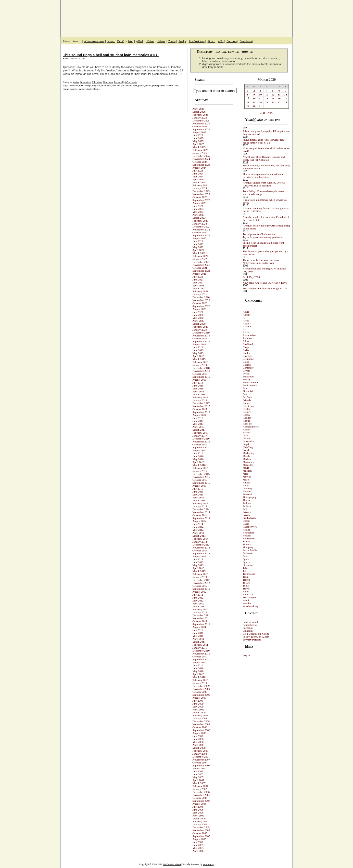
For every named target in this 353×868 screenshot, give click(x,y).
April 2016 (198, 462)
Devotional (246, 41)
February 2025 (200, 150)
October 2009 (200, 692)
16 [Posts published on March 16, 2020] (254, 98)
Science (247, 544)
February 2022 (200, 256)
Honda (246, 421)
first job (116, 86)
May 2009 (198, 707)
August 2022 (199, 238)
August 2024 (199, 168)
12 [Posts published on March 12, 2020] (273, 94)
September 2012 (201, 589)
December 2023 (201, 191)
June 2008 (198, 739)
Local (246, 450)
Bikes (246, 341)
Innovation (249, 441)
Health (246, 409)
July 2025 (198, 135)
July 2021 (198, 277)
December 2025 (201, 120)
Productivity (249, 518)
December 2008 (201, 721)
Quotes (246, 521)
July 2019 (198, 347)
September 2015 (201, 483)
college (88, 86)
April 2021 (198, 285)
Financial (248, 391)
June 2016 (198, 456)
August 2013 (199, 556)
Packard (247, 491)
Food (246, 394)
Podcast (247, 503)
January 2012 (200, 612)
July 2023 (198, 206)
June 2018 (198, 386)
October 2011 (200, 621)
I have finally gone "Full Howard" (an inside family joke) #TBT (263, 141)
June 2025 (198, 138)
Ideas (246, 435)
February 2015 (200, 503)
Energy (247, 379)
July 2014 (198, 524)
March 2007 (199, 783)
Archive (247, 326)
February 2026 (200, 115)
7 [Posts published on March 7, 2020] (286, 91)
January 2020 (200, 330)
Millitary (247, 471)
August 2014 (199, 521)
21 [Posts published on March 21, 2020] (285, 98)
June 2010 (198, 668)
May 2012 (198, 601)
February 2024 (200, 185)
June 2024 (198, 174)
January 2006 (200, 824)
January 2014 (200, 542)
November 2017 (201, 406)
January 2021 (200, 294)
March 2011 (199, 642)
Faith (246, 388)
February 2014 (200, 539)
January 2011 (200, 648)
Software (248, 553)
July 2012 (198, 595)
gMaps (161, 41)
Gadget (247, 403)
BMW (246, 350)
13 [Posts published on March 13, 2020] (279, 94)
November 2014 (201, 512)
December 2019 (201, 333)
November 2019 (201, 335)
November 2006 (201, 795)
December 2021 (201, 262)
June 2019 (198, 350)
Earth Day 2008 (251, 277)
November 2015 (201, 477)
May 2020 (198, 318)
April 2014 (198, 533)
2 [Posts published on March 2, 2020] (254, 91)
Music (246, 480)
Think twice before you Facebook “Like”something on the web (261, 261)
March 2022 (199, 253)
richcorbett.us (250, 625)
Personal (118, 82)
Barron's (232, 41)
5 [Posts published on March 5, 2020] (273, 91)
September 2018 (201, 377)
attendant (74, 86)
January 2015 (200, 506)
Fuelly (182, 41)
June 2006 (198, 810)
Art (245, 329)
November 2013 (201, 548)
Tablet (246, 568)
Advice (247, 315)
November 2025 (201, 123)
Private (246, 515)
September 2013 (201, 553)
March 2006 (199, 818)
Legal (246, 444)
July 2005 (198, 842)
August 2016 (199, 450)
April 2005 (198, 851)
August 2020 (199, 309)
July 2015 (198, 489)
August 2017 (199, 415)
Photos (246, 500)
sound (66, 89)
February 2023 (200, 221)
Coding (247, 365)
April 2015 (198, 497)
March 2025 (199, 147)
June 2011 (198, 633)
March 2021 (199, 288)
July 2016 (198, 453)
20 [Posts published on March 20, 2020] (279, 98)
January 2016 (200, 471)
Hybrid (246, 432)
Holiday (247, 418)
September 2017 (201, 412)
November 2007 (201, 760)
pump (148, 86)
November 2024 (201, 159)
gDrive (150, 41)
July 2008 (198, 736)
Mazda (246, 456)
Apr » (271, 113)
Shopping (248, 547)
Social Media (250, 550)
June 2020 (198, 315)
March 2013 (199, 571)
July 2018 (198, 383)
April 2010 (198, 674)
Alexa (246, 320)
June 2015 (198, 492)
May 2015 (198, 494)
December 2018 (201, 368)
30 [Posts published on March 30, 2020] (254, 106)
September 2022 (201, 235)
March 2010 (199, 677)
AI (244, 318)
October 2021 (200, 268)
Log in (246, 655)
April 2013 (198, 568)
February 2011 (200, 645)
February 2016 (200, 468)
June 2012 (198, 598)
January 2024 (200, 188)
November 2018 (201, 371)
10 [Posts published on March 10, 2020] (260, 94)
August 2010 (199, 662)
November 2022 (201, 229)
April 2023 (198, 215)
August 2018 (199, 380)
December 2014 (201, 509)
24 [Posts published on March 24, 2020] (260, 102)
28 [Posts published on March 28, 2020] (285, 102)
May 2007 (198, 777)
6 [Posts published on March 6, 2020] (279, 91)
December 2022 (201, 227)
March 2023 (199, 218)
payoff (141, 86)
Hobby (246, 415)
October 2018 (200, 374)
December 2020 (201, 297)
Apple (246, 323)
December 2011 (201, 615)
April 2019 (198, 356)
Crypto (246, 371)
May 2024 (198, 176)
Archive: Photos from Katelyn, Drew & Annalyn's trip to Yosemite (264, 184)
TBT (245, 571)
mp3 (135, 86)
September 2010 (201, 659)
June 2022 (198, 244)
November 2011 (201, 618)
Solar (246, 556)
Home (66, 41)
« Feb (262, 113)
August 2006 (199, 804)
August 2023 (199, 203)
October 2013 (200, 550)
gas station (126, 86)
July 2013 (198, 559)
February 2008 (200, 751)
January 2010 (200, 683)
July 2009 (198, 701)
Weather (247, 603)
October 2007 (200, 762)
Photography (250, 497)
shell (176, 86)
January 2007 (200, 789)
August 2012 (199, 592)
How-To (247, 424)
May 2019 (198, 353)
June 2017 (198, 421)
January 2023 (200, 224)
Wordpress (208, 864)
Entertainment (250, 382)
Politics (247, 506)
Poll (245, 509)
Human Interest (251, 427)
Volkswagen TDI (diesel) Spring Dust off (265, 288)
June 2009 (198, 704)
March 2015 (199, 500)
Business (247, 356)
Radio (246, 524)
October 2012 (200, 586)
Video (246, 591)
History (247, 412)
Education (97, 82)
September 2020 (201, 306)
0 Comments (131, 82)
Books (246, 353)
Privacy (247, 512)
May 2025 (198, 141)
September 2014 (201, 518)
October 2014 (200, 515)
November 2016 (201, 441)
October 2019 (200, 338)
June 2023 (198, 209)
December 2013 (201, 545)
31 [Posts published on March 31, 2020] (260, 106)
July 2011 (198, 630)
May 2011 (198, 636)
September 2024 (201, 165)
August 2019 (199, 344)
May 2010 (198, 671)
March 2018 (199, 394)
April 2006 (198, 815)
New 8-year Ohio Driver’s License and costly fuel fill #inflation (264, 158)
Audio (76, 82)
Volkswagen (249, 597)
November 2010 (201, 654)
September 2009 (201, 695)
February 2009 (200, 715)
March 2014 (199, 536)
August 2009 (199, 698)
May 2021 (198, 282)
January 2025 (200, 153)
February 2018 (200, 397)
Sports (246, 562)
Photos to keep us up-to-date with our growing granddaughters (263, 175)
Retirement (249, 538)
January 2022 (200, 259)
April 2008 (198, 745)
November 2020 (201, 300)
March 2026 (199, 112)
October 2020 (200, 303)
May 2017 (198, 424)
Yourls (172, 41)
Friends (247, 400)
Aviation (247, 338)
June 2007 (198, 774)
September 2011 (201, 624)
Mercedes (248, 465)
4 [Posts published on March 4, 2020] (267, 91)
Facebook (248, 628)
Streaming (248, 565)
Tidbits (246, 580)
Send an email (250, 622)
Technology (249, 574)
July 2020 (198, 312)
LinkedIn (248, 631)
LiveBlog (248, 447)
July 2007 (198, 771)
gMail (140, 41)
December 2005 (201, 827)
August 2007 (199, 768)
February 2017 (200, 433)
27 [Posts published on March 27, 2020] (279, 102)
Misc (245, 474)
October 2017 (200, 409)
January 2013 (200, 577)
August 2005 (199, 839)
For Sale (247, 397)
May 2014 (198, 530)
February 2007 (200, 786)
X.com (111, 41)
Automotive (85, 82)
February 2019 (200, 362)
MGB (246, 468)
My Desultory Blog (245, 16)
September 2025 (201, 129)
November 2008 (201, 724)
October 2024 (200, 162)
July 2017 (198, 418)
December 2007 (201, 757)
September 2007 (201, 765)
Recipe (246, 530)
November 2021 (201, 265)
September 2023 (201, 200)
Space (246, 559)
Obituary (247, 488)
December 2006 (201, 792)
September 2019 (201, 341)
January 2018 (200, 400)
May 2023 (198, 212)
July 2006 (198, 807)
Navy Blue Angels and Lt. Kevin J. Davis (265, 283)
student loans (93, 89)
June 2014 (198, 527)
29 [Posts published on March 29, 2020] (248, 106)
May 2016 (198, 459)
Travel (246, 588)
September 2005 (201, 836)
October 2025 (200, 126)
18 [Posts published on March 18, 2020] (267, 98)
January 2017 (200, 436)
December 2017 (201, 403)
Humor (246, 429)
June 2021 (198, 280)
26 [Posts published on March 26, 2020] (273, 102)
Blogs (246, 347)
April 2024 (198, 179)
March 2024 (199, 182)
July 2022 (198, 241)
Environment (250, 385)
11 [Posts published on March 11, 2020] (266, 94)
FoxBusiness (197, 41)
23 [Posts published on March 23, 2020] (254, 102)
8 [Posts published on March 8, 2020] (248, 94)
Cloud (246, 362)
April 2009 (198, 709)
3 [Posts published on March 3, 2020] (260, 91)
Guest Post (248, 406)
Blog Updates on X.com (256, 634)
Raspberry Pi (250, 527)
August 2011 (199, 627)
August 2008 (199, 733)
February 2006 (200, 821)
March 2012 (199, 606)
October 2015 (200, 480)
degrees (96, 86)
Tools (246, 586)
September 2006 (201, 801)
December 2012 (201, 580)
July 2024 (198, 171)
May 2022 (198, 247)
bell (81, 86)
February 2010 (200, 680)
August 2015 (199, 486)
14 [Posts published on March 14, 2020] (285, 94)
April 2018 (198, 391)
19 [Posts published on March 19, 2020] (273, 98)
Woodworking (250, 606)
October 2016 (200, 444)
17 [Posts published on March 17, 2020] (260, 98)
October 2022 (200, 232)
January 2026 (200, 118)
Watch (246, 600)
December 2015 (201, 474)
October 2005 (200, 833)
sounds (74, 89)
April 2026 (198, 109)
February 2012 (200, 609)
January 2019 (200, 365)
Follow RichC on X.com (256, 637)
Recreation (249, 533)
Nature (246, 482)
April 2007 (198, 780)
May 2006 (198, 813)
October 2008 (200, 727)
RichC (120, 41)
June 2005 (198, 845)
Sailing (246, 541)
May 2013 (198, 565)
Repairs (247, 535)
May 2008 (198, 742)
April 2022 (198, 250)
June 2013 (198, 562)
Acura (246, 312)
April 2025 (198, 144)
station (82, 89)
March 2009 (199, 712)
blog (131, 41)
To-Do (246, 583)
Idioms (246, 438)
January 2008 (200, 754)
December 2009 (201, 686)
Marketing (248, 453)
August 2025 (199, 132)
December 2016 (201, 439)
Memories (108, 82)
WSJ (221, 41)
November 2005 (201, 830)
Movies (247, 477)
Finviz (211, 41)
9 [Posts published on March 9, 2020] (254, 94)
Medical (247, 459)
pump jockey (158, 86)
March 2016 (199, 465)
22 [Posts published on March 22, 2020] (248, 102)
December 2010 (201, 651)
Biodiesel (248, 344)
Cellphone (248, 359)
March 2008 (199, 748)
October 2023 (200, 197)
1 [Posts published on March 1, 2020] (248, 91)
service (169, 86)
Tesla (246, 577)
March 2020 (199, 324)
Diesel (246, 374)
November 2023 (201, 194)
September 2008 (201, 730)
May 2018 (198, 388)
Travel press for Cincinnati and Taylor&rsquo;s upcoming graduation (263, 236)
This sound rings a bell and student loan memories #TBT (111, 55)
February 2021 (200, 291)
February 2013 (200, 574)
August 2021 (199, 274)
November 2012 (201, 583)
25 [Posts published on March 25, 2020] (267, 102)
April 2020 (198, 321)
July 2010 (198, 665)
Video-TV (248, 594)
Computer (248, 368)
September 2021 (201, 271)
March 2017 (199, 430)
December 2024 (201, 156)
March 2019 (199, 359)
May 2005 (198, 848)
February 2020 (200, 327)
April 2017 (198, 427)
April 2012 (198, 603)
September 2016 (201, 447)
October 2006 (200, 798)
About (77, 41)
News (246, 485)
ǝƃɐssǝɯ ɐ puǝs (94, 41)
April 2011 (198, 639)
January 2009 (200, 718)
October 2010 (200, 656)
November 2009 (201, 689)
